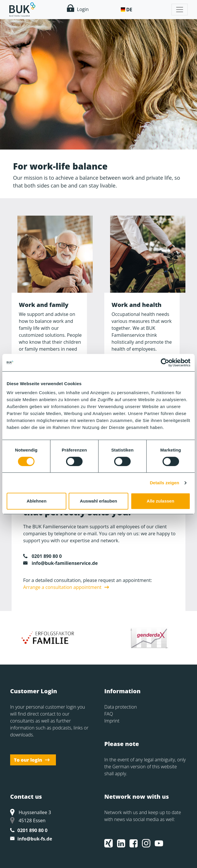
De (129, 10)
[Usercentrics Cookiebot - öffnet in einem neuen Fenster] (165, 363)
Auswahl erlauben (99, 501)
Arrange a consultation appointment (62, 587)
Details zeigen (164, 483)
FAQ (109, 714)
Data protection (121, 707)
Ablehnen (37, 501)
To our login (28, 760)
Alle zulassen (160, 501)
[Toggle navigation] (180, 10)
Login (78, 8)
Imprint (112, 721)
